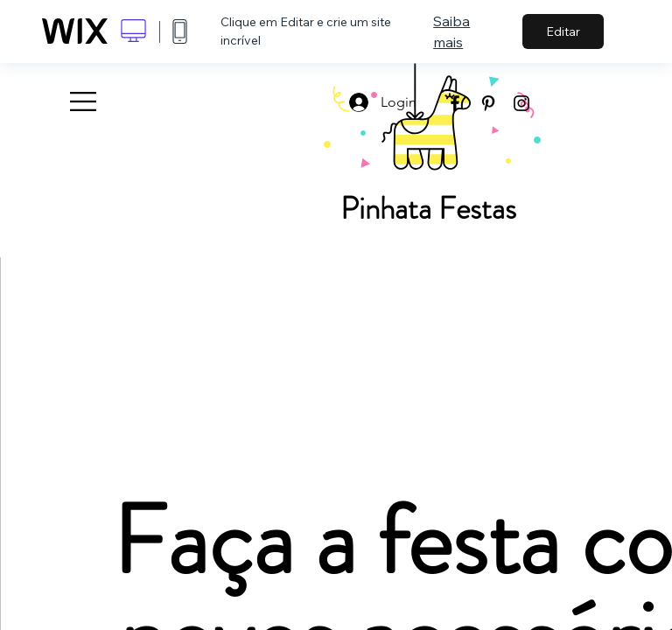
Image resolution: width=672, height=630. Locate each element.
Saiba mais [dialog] (451, 31)
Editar (563, 31)
